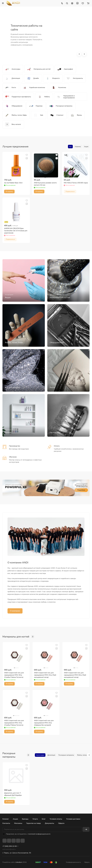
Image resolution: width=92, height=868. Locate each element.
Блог (44, 819)
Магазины (18, 823)
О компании (15, 611)
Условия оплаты (56, 819)
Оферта (61, 823)
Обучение (13, 457)
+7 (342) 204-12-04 (10, 846)
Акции (15, 819)
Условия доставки (73, 819)
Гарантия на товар (34, 823)
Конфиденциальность (73, 862)
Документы (49, 823)
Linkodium (19, 862)
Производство (15, 446)
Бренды (25, 819)
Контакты (6, 823)
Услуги (35, 819)
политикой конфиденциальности (39, 834)
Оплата (57, 446)
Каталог (6, 819)
